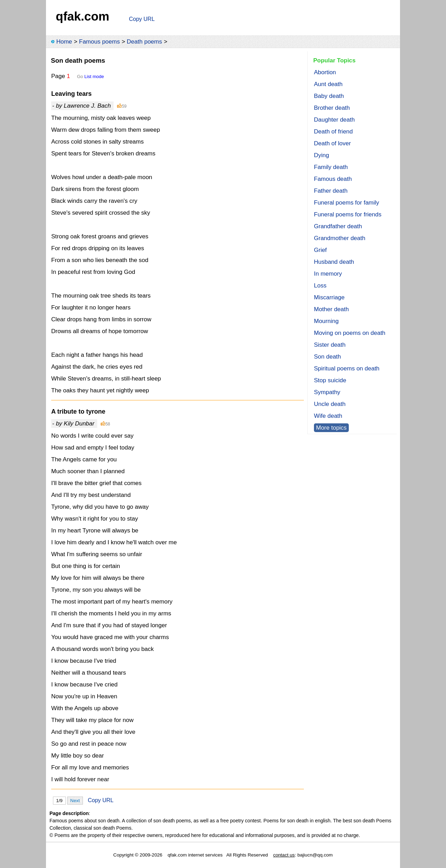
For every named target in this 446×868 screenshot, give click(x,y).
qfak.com (83, 16)
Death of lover (332, 143)
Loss (320, 286)
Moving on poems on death (350, 333)
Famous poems (99, 42)
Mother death (331, 309)
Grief (320, 250)
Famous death (333, 179)
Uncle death (330, 404)
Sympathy (327, 392)
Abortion (325, 72)
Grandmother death (340, 238)
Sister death (330, 345)
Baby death (329, 96)
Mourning (326, 321)
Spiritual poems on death (347, 368)
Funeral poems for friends (348, 214)
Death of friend (333, 132)
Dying (321, 155)
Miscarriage (329, 297)
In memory (328, 274)
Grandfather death (338, 226)
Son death (328, 357)
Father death (331, 191)
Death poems (144, 42)
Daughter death (334, 120)
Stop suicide (330, 380)
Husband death (334, 262)
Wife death (328, 416)
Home (64, 42)
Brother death (332, 108)
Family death (331, 167)
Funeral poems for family (347, 203)
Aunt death (328, 84)
